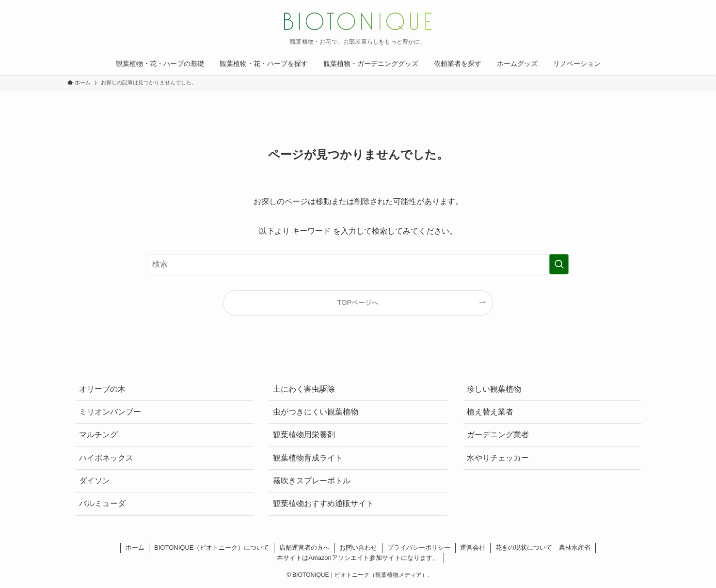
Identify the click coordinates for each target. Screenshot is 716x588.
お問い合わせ (358, 548)
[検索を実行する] (559, 264)
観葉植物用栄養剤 (304, 435)
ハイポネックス (106, 458)
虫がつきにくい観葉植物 (316, 412)
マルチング (98, 435)
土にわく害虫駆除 (304, 389)
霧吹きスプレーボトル (312, 481)
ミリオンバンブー (110, 412)
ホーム (135, 548)
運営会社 (473, 548)
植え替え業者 (490, 412)
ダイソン (95, 481)
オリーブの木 (102, 389)
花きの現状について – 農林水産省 (543, 548)
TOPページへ (358, 302)
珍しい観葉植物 (494, 389)
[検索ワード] (358, 264)
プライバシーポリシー (419, 548)
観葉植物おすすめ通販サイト (323, 503)
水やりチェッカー (498, 458)
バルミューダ (102, 503)
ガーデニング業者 (498, 435)
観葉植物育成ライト (308, 458)
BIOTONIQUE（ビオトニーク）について (212, 548)
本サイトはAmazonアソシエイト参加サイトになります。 (358, 558)
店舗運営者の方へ (304, 548)
